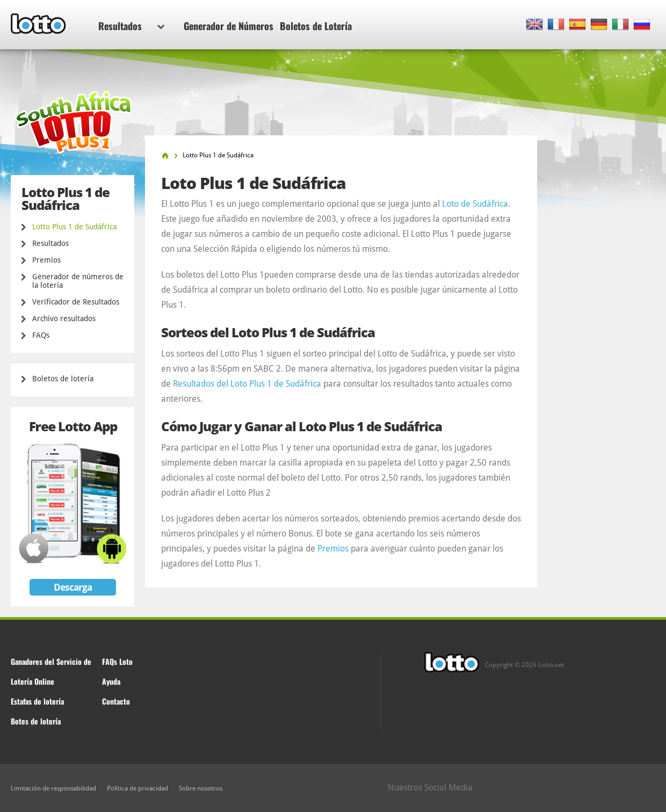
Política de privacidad (137, 788)
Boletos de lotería (63, 379)
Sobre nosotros (201, 788)
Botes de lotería (36, 721)
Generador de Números (229, 26)
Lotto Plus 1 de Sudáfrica (74, 227)
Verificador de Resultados (76, 302)
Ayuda (111, 681)
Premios (46, 260)
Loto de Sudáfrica (475, 204)
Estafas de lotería (37, 701)
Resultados (131, 26)
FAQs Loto (117, 661)
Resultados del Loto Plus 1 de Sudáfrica (247, 384)
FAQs (41, 335)
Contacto (116, 701)
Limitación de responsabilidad (53, 788)
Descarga (73, 587)
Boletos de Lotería (316, 26)
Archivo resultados (64, 318)
